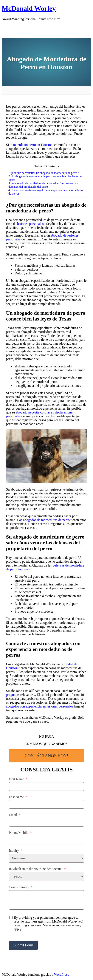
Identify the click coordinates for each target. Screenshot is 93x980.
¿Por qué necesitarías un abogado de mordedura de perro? (43, 173)
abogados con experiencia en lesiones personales (40, 706)
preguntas (13, 695)
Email (13, 815)
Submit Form (23, 945)
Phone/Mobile (19, 833)
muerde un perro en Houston (33, 145)
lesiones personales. (31, 224)
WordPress (61, 975)
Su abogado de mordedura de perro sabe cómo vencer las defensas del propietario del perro (43, 185)
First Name (17, 779)
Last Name (16, 797)
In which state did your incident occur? (36, 869)
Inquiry (14, 851)
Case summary (19, 887)
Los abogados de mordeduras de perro (43, 520)
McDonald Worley (29, 8)
